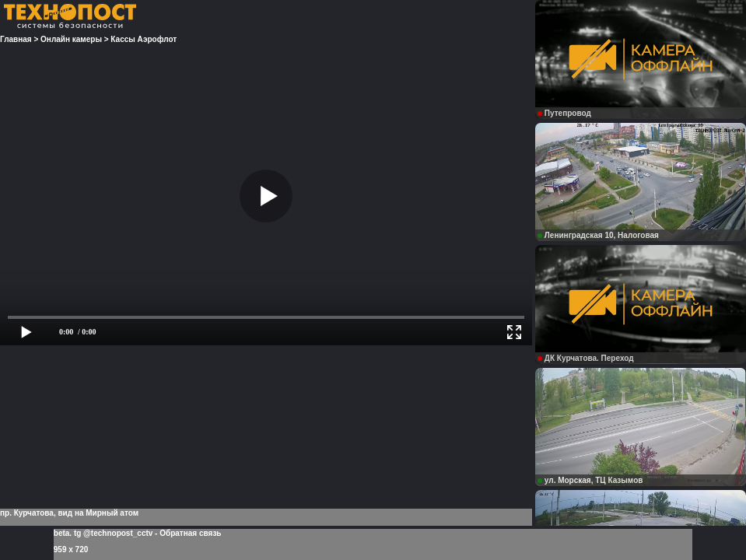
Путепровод (564, 113)
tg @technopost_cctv (113, 533)
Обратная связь (190, 533)
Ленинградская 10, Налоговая (598, 235)
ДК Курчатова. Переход (586, 358)
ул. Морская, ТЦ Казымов (590, 480)
